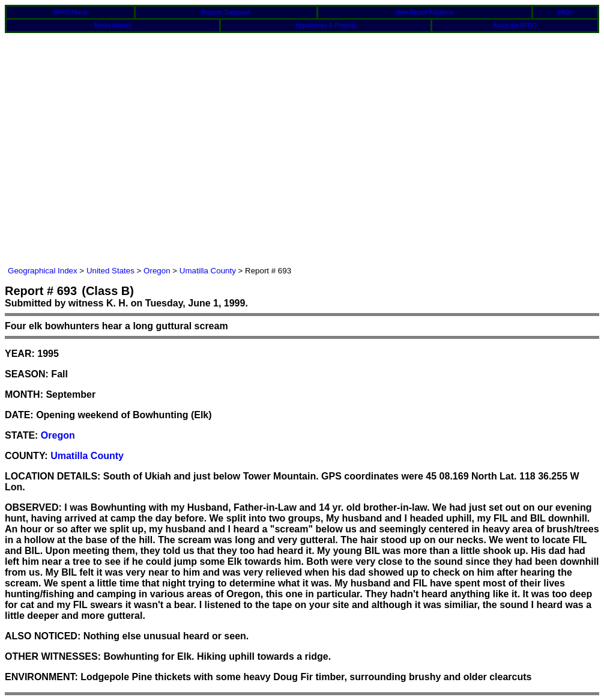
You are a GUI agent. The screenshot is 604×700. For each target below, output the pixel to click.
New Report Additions (424, 12)
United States (110, 271)
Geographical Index (43, 271)
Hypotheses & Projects (326, 26)
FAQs (565, 12)
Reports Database (226, 12)
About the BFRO (515, 26)
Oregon (157, 271)
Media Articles (113, 26)
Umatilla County (208, 271)
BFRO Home (71, 12)
